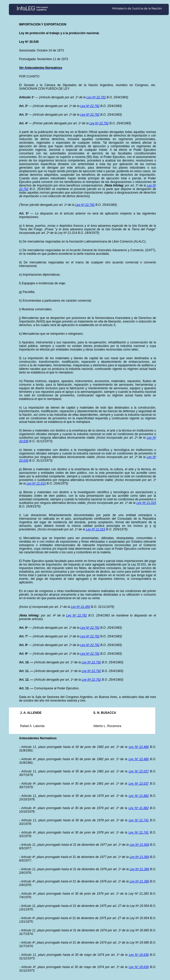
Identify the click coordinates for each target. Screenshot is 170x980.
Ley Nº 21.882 (139, 796)
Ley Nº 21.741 (139, 820)
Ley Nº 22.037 (139, 771)
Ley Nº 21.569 (139, 845)
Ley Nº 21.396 (139, 869)
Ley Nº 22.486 (139, 747)
